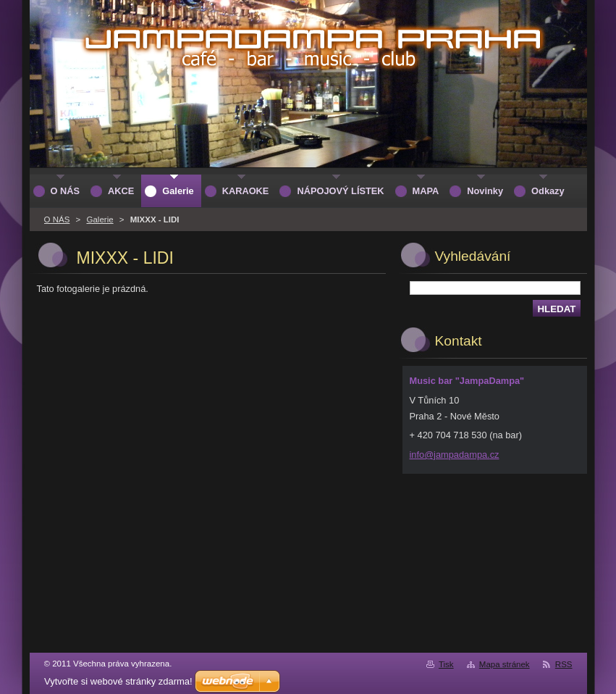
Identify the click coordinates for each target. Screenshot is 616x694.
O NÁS (57, 220)
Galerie (100, 220)
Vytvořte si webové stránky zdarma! (118, 681)
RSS (564, 664)
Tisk (446, 664)
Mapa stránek (505, 664)
